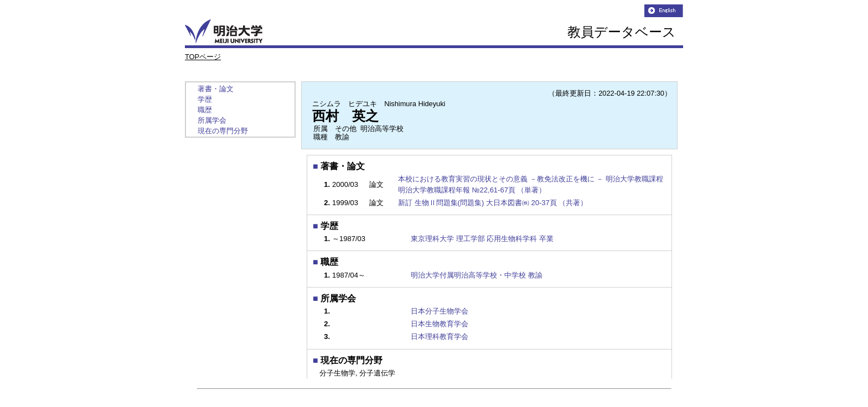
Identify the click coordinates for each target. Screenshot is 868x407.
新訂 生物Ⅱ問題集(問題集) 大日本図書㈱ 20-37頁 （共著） (494, 203)
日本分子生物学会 (440, 311)
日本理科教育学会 (440, 336)
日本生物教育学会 (440, 324)
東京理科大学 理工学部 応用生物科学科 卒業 (482, 239)
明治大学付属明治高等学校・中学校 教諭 (477, 275)
